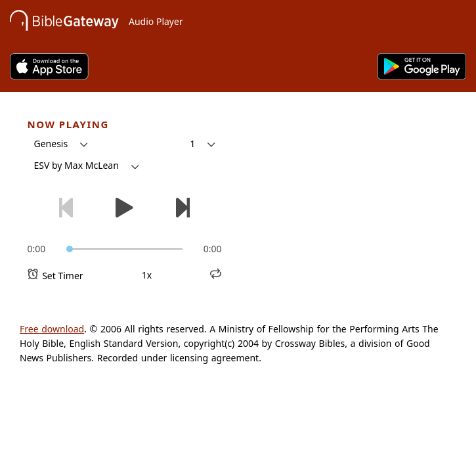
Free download (52, 329)
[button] (61, 144)
